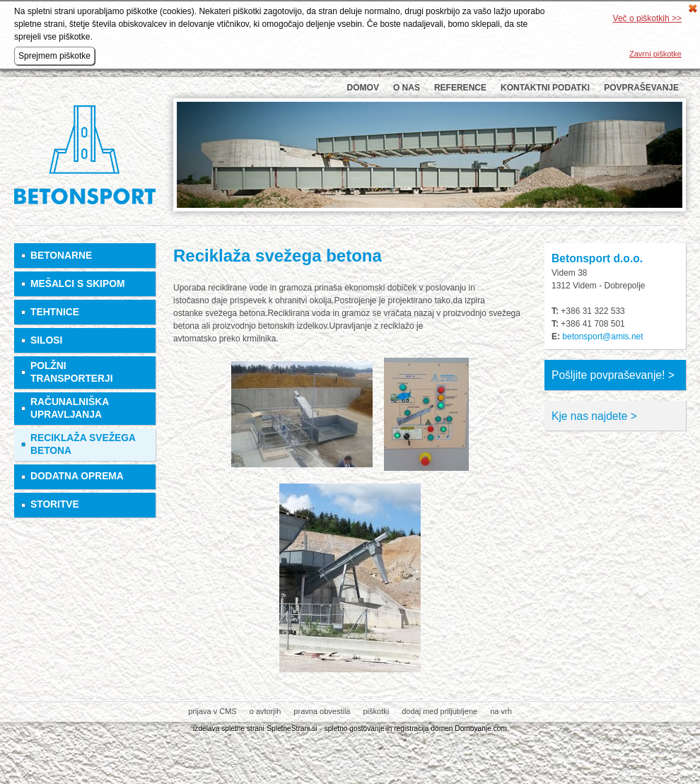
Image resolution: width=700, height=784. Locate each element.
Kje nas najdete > (594, 416)
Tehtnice (55, 312)
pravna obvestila (322, 711)
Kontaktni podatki (545, 88)
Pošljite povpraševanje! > (613, 375)
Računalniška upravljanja (70, 408)
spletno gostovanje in (360, 729)
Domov (363, 88)
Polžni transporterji (72, 372)
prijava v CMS (212, 711)
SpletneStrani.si (292, 729)
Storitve (55, 504)
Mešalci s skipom (77, 284)
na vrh (501, 711)
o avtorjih (266, 711)
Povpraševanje (641, 88)
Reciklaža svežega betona (83, 444)
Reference (460, 88)
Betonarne (61, 256)
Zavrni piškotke (655, 54)
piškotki (376, 711)
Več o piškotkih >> (647, 18)
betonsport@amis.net (602, 337)
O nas (407, 88)
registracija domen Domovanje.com (450, 729)
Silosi (46, 340)
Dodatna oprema (77, 476)
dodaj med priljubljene (439, 711)
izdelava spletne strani (229, 729)
